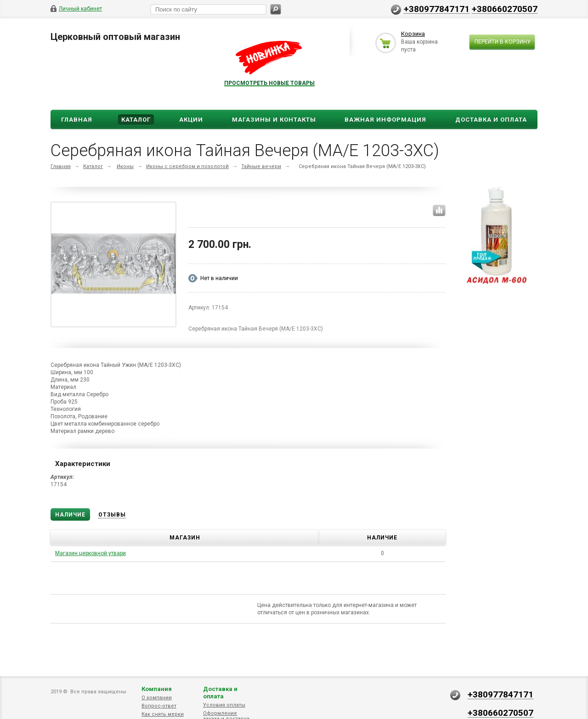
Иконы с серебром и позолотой (187, 166)
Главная (77, 120)
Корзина (413, 34)
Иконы (125, 166)
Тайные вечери (261, 166)
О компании (157, 698)
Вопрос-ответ (159, 706)
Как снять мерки (163, 714)
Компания (157, 689)
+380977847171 (437, 9)
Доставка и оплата (220, 693)
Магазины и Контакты (274, 120)
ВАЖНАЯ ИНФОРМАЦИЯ (385, 120)
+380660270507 (505, 9)
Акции (191, 120)
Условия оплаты (224, 705)
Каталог (136, 120)
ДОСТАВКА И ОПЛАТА (491, 120)
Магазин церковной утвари (90, 553)
